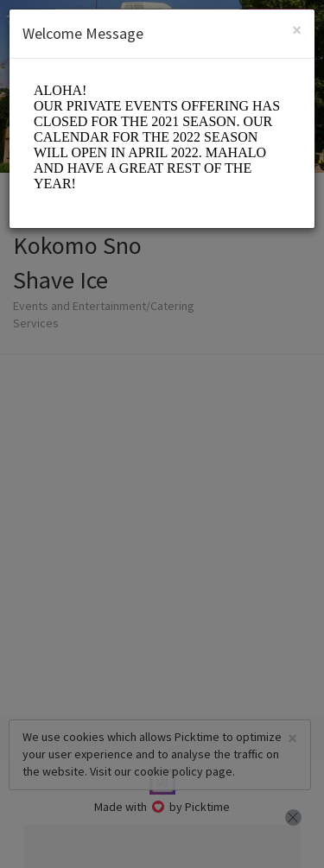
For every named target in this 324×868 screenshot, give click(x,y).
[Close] (297, 30)
